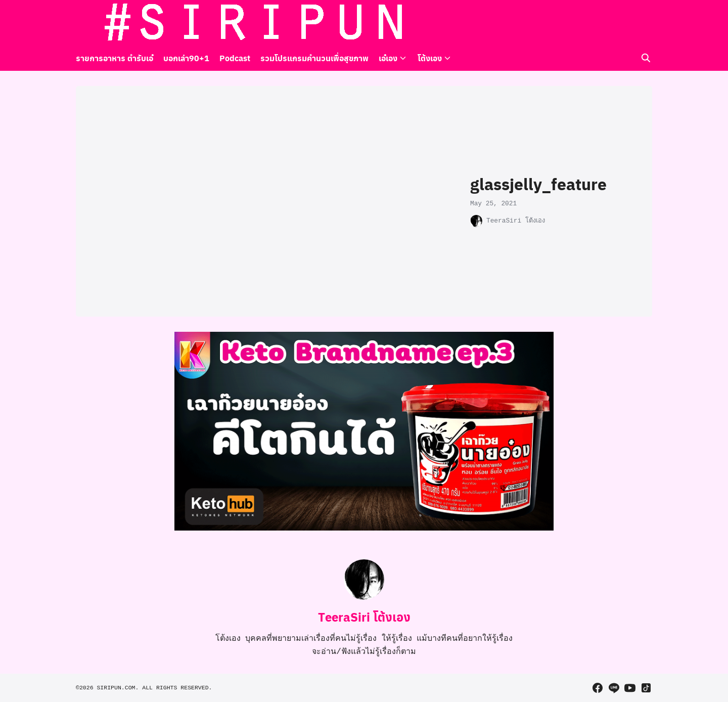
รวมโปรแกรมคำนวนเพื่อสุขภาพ (314, 58)
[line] (614, 23)
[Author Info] (364, 598)
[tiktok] (646, 23)
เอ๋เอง (388, 58)
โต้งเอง (430, 58)
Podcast (235, 58)
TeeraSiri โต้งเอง (516, 221)
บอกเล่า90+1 (186, 58)
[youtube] (630, 23)
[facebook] (598, 23)
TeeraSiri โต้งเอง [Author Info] (364, 617)
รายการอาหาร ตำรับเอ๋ (115, 58)
